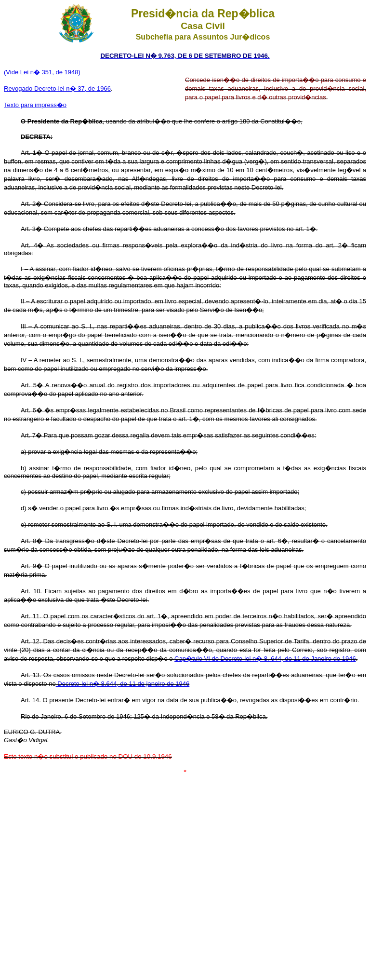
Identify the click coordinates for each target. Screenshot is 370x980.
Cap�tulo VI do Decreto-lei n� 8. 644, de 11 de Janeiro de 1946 (265, 659)
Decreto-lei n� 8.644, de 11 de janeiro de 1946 (123, 684)
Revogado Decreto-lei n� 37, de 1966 (57, 88)
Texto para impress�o (35, 105)
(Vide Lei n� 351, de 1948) (42, 72)
